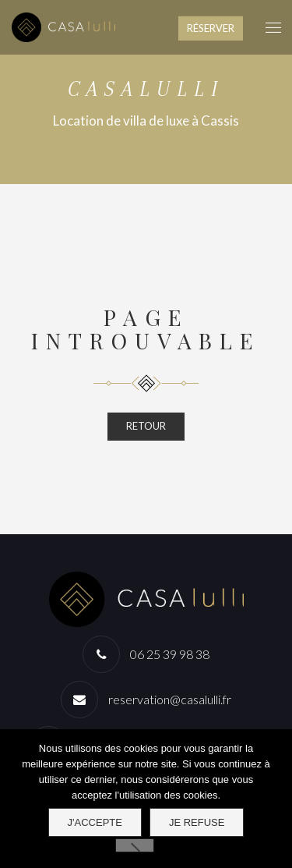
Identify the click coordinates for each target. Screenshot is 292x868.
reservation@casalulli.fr (170, 699)
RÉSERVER (211, 28)
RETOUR (146, 426)
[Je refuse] (135, 845)
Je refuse (197, 822)
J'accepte (95, 822)
